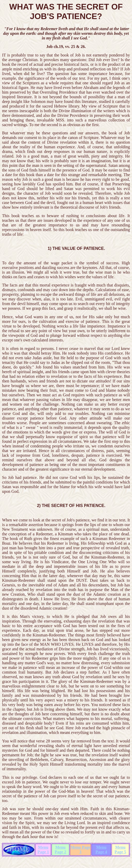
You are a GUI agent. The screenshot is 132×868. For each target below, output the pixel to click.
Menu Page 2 (60, 850)
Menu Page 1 (43, 850)
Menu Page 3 (80, 850)
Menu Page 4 (101, 850)
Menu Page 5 (120, 850)
